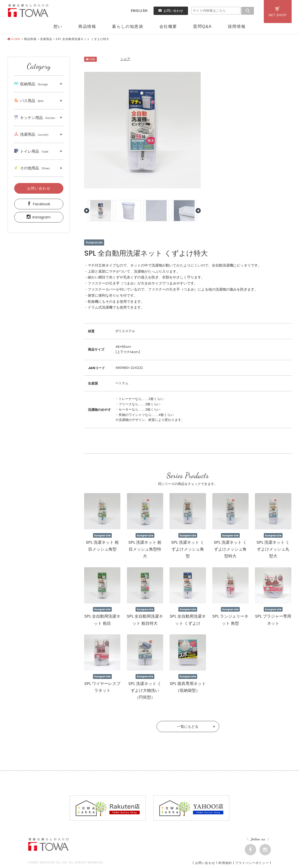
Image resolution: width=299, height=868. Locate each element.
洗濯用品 (46, 39)
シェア (125, 59)
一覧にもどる (188, 726)
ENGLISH (139, 11)
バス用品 (29, 101)
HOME (14, 39)
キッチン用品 (35, 118)
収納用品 (31, 84)
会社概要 (168, 26)
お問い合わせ (171, 11)
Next (198, 211)
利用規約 (225, 863)
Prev (87, 211)
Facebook (39, 204)
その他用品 (32, 168)
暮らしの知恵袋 (128, 26)
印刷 (90, 59)
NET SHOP (278, 12)
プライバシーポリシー (252, 863)
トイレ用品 (31, 151)
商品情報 (87, 26)
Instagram (39, 217)
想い (58, 26)
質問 (202, 26)
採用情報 (237, 26)
